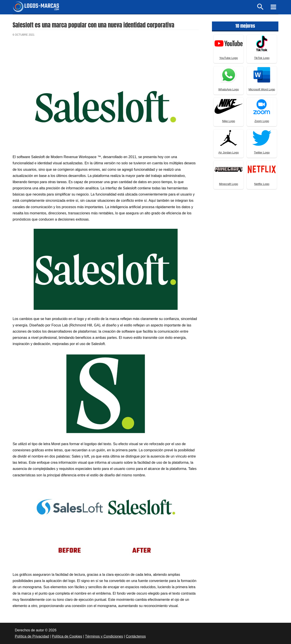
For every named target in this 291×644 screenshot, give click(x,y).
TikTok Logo (262, 58)
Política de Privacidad (32, 636)
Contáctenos (136, 636)
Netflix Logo (262, 184)
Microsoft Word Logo (262, 89)
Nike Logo (229, 121)
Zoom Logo (262, 121)
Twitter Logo (262, 152)
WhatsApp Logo (229, 89)
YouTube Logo (229, 58)
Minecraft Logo (229, 184)
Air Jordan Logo (229, 152)
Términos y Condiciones (104, 636)
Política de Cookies (67, 636)
